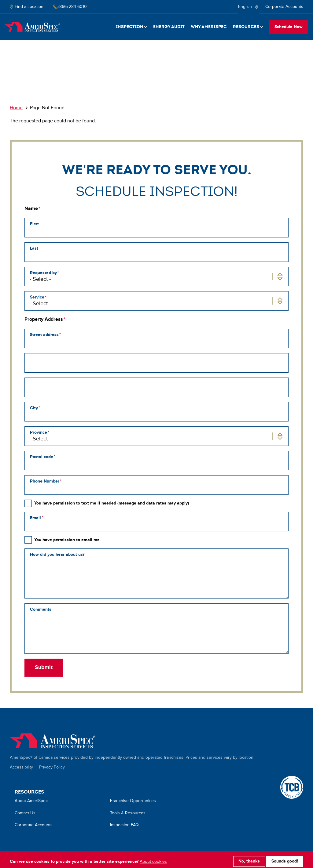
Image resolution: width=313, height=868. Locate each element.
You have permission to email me (67, 540)
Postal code (42, 457)
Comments (41, 609)
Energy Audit (169, 27)
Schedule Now (289, 27)
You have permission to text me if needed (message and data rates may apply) (112, 503)
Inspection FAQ (124, 825)
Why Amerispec (209, 27)
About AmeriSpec (31, 801)
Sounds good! (285, 858)
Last (34, 248)
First (34, 224)
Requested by (43, 273)
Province (39, 432)
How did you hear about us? (57, 554)
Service (37, 297)
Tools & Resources (128, 813)
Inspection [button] (130, 27)
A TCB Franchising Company (292, 779)
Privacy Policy (52, 767)
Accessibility (21, 767)
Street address (44, 335)
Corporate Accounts (284, 7)
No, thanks (249, 858)
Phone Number (45, 481)
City (34, 408)
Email (35, 518)
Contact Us (25, 813)
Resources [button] (246, 27)
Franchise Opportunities (133, 801)
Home (32, 27)
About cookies (153, 858)
